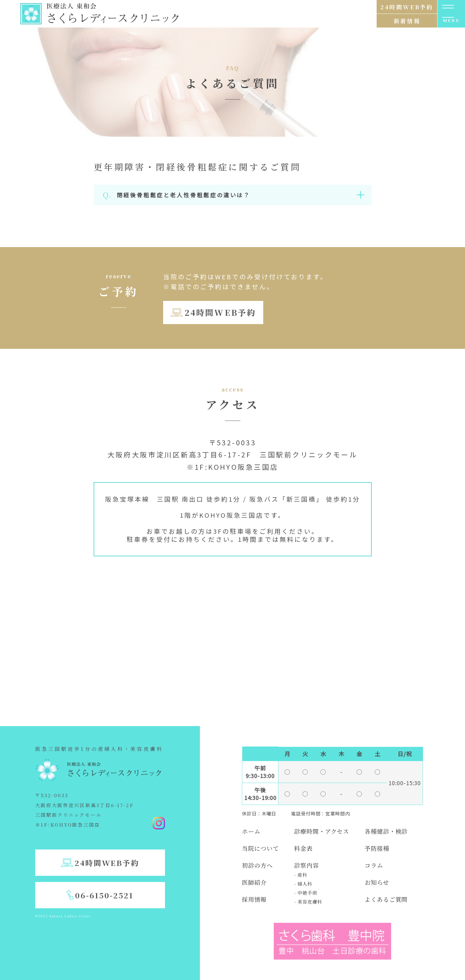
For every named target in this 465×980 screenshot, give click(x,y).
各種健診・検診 (386, 831)
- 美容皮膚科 (308, 902)
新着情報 (407, 21)
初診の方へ (257, 865)
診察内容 (306, 865)
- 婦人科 (303, 884)
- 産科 (301, 875)
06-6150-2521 (104, 895)
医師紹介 (254, 882)
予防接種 (377, 848)
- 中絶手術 (306, 893)
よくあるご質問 (386, 899)
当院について (260, 848)
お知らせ (377, 882)
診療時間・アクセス (322, 831)
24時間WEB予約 (220, 312)
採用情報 (254, 899)
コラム (374, 865)
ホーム (251, 831)
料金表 (303, 848)
